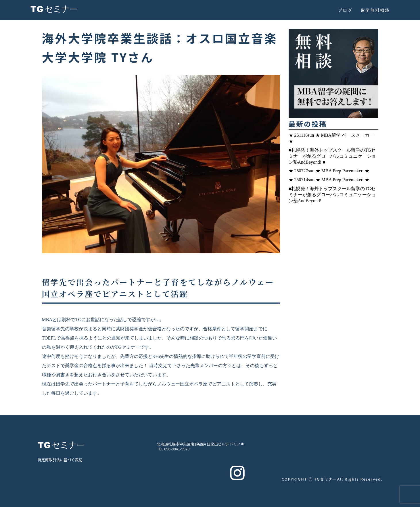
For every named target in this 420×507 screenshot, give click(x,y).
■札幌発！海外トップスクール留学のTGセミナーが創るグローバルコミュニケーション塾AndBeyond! (332, 195)
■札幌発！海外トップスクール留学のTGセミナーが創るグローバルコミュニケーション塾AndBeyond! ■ (332, 156)
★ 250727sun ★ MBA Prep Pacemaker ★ (330, 171)
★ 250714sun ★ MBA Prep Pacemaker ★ (330, 180)
